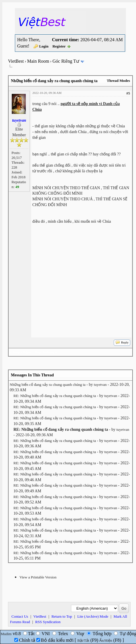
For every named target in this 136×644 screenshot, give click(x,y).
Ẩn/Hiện (106, 640)
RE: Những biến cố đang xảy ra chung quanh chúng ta (55, 396)
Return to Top (62, 616)
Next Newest (44, 352)
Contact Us (20, 616)
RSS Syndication (48, 622)
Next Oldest (22, 352)
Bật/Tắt (83, 640)
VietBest (16, 61)
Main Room (38, 61)
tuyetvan (100, 385)
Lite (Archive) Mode (93, 616)
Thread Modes (118, 81)
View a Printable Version (38, 577)
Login (44, 46)
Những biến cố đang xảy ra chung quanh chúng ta (48, 385)
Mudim (6, 634)
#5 (128, 93)
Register (59, 46)
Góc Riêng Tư (66, 61)
